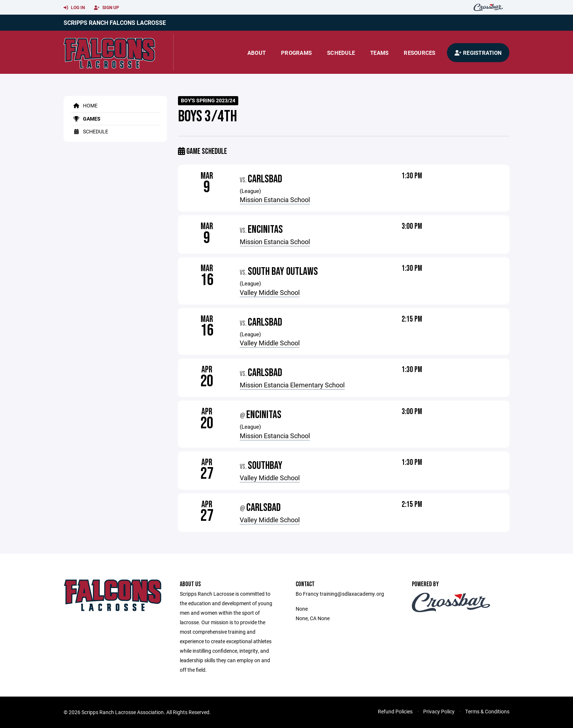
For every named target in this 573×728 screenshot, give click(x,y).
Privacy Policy (439, 711)
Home (84, 105)
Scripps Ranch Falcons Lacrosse (115, 22)
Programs (296, 53)
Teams (379, 53)
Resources (420, 53)
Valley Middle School (270, 292)
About (257, 53)
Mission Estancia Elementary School (292, 385)
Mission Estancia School (275, 200)
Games (86, 119)
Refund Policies (395, 711)
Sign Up (107, 8)
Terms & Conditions (487, 711)
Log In (74, 8)
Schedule (341, 53)
